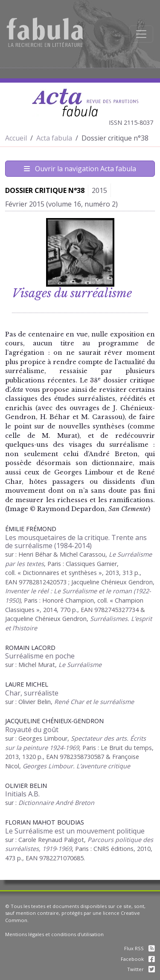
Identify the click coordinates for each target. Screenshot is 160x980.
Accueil (16, 138)
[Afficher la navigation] (141, 34)
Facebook (138, 959)
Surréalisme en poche (40, 656)
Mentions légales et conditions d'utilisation (54, 934)
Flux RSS (140, 948)
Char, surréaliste (32, 693)
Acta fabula (54, 138)
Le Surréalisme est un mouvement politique (75, 831)
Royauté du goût (32, 730)
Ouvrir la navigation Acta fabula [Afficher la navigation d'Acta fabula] (80, 169)
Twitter (141, 969)
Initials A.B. (22, 794)
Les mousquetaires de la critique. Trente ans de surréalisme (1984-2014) (76, 542)
